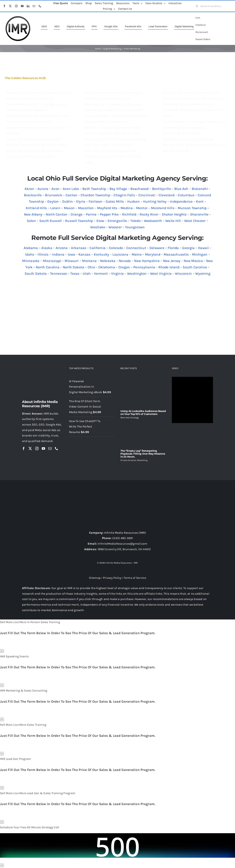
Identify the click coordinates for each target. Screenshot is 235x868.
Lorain (55, 208)
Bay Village (118, 189)
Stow (100, 221)
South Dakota (36, 274)
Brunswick (54, 195)
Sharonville (199, 214)
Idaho (30, 254)
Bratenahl (200, 189)
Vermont (101, 274)
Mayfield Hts (107, 208)
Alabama (31, 248)
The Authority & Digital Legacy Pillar (111, 151)
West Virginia (161, 274)
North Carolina (48, 267)
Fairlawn (95, 201)
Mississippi (52, 261)
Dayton (53, 201)
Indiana (58, 254)
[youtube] (22, 6)
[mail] (34, 6)
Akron (29, 189)
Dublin (68, 201)
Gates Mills (115, 201)
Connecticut (136, 248)
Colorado (116, 248)
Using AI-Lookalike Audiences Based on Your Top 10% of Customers (143, 413)
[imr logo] (18, 17)
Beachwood (139, 189)
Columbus (186, 195)
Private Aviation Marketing (134, 460)
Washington (137, 274)
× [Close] (2, 651)
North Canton (56, 214)
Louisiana (120, 254)
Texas (75, 274)
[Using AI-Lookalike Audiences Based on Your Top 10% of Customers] (143, 392)
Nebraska (108, 261)
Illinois (43, 254)
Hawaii (203, 248)
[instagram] (16, 6)
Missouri (72, 261)
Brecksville (33, 195)
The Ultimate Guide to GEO (182, 133)
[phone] (40, 6)
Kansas (85, 254)
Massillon (86, 208)
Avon (55, 189)
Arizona (62, 248)
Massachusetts (176, 254)
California (98, 248)
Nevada (125, 261)
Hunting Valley (155, 201)
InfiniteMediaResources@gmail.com (122, 544)
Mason (69, 208)
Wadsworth (153, 221)
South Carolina (195, 267)
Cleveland (167, 195)
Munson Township (192, 208)
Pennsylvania (144, 267)
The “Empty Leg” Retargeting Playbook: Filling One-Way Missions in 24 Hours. (143, 454)
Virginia (117, 274)
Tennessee (59, 274)
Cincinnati (147, 195)
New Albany (33, 214)
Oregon (124, 267)
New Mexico (193, 261)
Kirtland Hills (36, 208)
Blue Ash (181, 189)
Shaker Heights (174, 214)
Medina (127, 208)
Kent (200, 201)
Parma (91, 214)
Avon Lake (71, 189)
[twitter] (10, 6)
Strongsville (117, 221)
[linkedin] (28, 6)
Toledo (135, 221)
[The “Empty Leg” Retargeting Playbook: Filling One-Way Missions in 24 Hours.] (143, 434)
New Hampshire (147, 261)
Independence (181, 201)
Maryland (153, 254)
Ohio (91, 267)
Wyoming (203, 274)
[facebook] (4, 6)
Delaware (157, 248)
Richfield (129, 214)
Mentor (142, 208)
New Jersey (172, 261)
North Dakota (74, 267)
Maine (137, 254)
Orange (77, 214)
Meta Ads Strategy (130, 418)
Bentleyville (161, 189)
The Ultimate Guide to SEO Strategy (188, 139)
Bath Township (94, 189)
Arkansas (79, 248)
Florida (173, 248)
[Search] (197, 6)
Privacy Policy (112, 578)
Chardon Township (95, 195)
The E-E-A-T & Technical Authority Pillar (191, 93)
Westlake (98, 227)
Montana (89, 261)
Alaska (47, 248)
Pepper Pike (109, 214)
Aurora (43, 189)
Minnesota (31, 261)
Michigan (200, 254)
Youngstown (135, 227)
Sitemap (95, 578)
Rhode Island (169, 267)
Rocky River (149, 214)
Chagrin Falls (124, 195)
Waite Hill (173, 221)
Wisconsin (183, 274)
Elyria (81, 201)
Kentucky (101, 254)
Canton (71, 195)
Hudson (133, 201)
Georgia (188, 248)
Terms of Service (135, 578)
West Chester (195, 221)
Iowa (71, 254)
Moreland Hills (163, 208)
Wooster (115, 227)
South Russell (51, 221)
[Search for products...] (213, 6)
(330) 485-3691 (123, 538)
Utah (87, 274)
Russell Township (79, 221)
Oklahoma (107, 267)
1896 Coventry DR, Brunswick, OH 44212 (124, 549)
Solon (31, 221)
